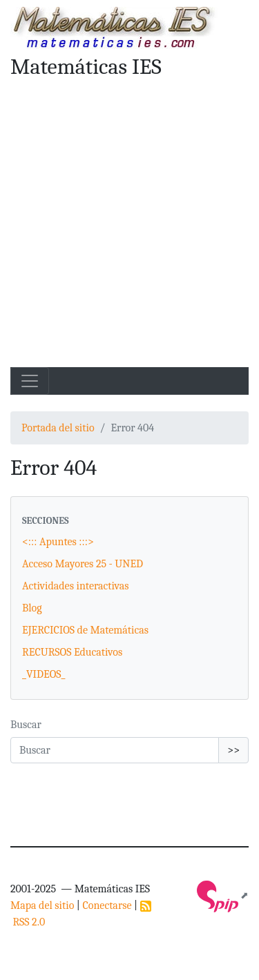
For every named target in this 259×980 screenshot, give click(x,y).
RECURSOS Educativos (72, 652)
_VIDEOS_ (44, 674)
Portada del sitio (58, 428)
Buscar (26, 725)
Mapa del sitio (42, 905)
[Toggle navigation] (30, 381)
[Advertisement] (129, 231)
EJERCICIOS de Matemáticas (85, 630)
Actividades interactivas (76, 586)
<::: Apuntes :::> (58, 542)
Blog (32, 608)
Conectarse (107, 905)
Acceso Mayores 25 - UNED (83, 564)
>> (233, 750)
